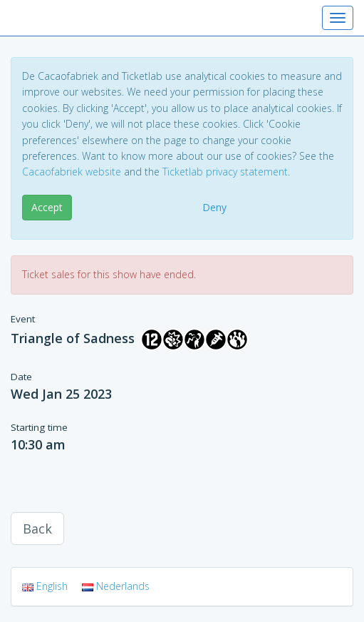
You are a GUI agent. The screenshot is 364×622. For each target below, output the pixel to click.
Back (37, 529)
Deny (214, 207)
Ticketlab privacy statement (225, 172)
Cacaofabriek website (72, 172)
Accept (47, 207)
